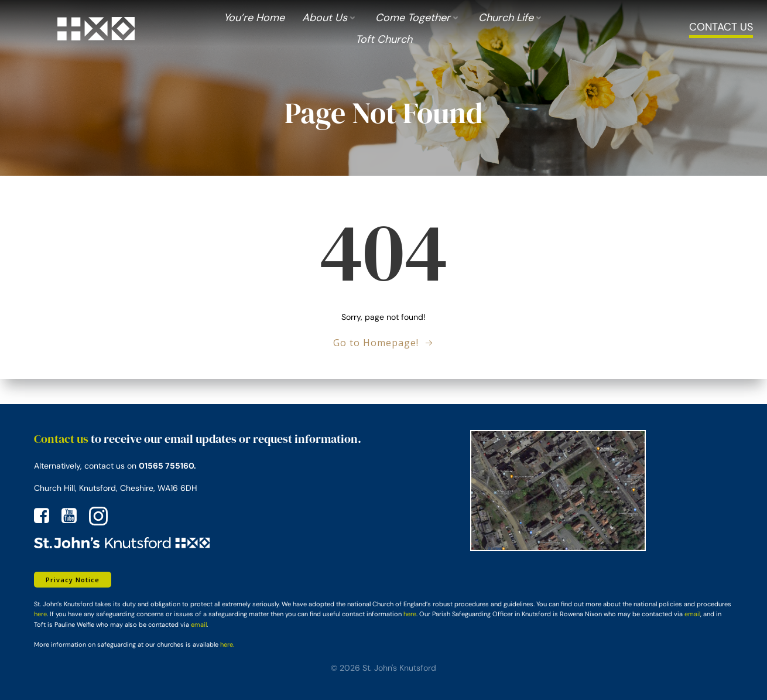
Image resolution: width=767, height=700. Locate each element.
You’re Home (254, 19)
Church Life (511, 19)
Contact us (59, 438)
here (38, 613)
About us (330, 19)
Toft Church (384, 41)
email (690, 613)
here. (225, 643)
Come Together (418, 19)
